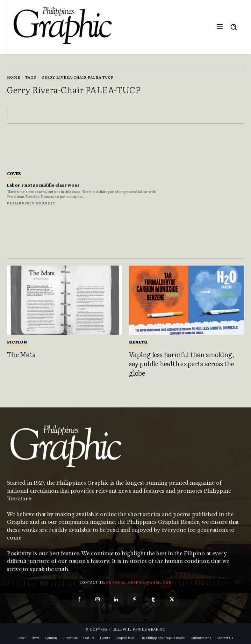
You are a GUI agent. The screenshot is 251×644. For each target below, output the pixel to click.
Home (14, 77)
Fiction (17, 342)
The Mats (21, 354)
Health (138, 342)
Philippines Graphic (31, 203)
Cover (14, 173)
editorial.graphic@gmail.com (139, 583)
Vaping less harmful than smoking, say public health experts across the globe (182, 364)
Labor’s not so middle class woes (43, 185)
